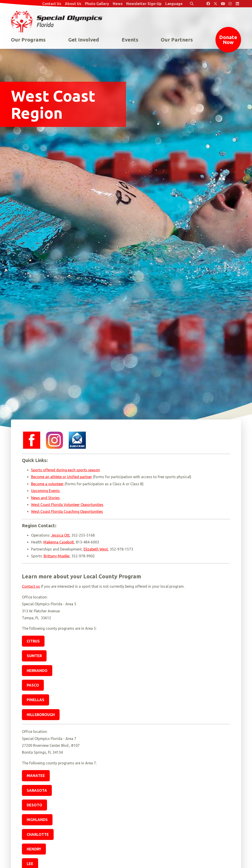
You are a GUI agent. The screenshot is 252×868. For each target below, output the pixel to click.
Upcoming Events (45, 491)
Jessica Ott (60, 535)
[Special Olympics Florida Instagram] (230, 4)
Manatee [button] (36, 776)
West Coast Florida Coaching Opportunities (67, 511)
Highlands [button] (37, 820)
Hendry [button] (34, 849)
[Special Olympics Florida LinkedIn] (237, 4)
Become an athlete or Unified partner (62, 477)
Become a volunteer (47, 484)
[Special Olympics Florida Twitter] (215, 4)
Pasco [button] (33, 685)
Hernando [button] (37, 671)
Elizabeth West (96, 549)
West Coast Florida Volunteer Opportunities (67, 505)
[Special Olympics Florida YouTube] (223, 4)
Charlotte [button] (38, 834)
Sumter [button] (34, 656)
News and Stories (45, 498)
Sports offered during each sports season (66, 470)
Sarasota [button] (37, 790)
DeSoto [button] (34, 805)
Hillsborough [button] (41, 715)
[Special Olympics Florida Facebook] (208, 4)
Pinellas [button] (35, 700)
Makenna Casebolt (59, 542)
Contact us (31, 586)
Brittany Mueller (57, 556)
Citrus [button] (33, 641)
